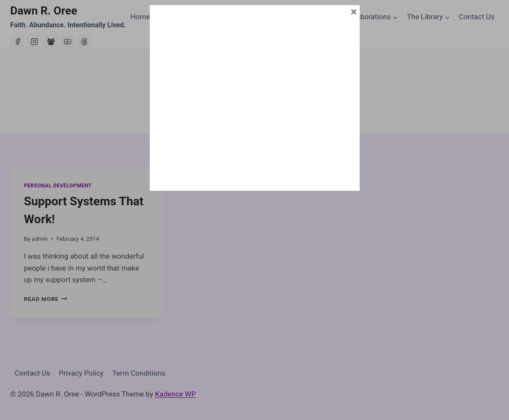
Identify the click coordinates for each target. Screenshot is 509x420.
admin (40, 239)
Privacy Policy (81, 373)
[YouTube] (67, 41)
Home (140, 17)
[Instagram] (34, 41)
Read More (46, 299)
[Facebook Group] (51, 41)
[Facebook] (17, 41)
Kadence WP (175, 394)
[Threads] (84, 41)
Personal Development (58, 186)
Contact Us (476, 17)
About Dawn (178, 17)
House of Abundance (301, 17)
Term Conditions (139, 373)
